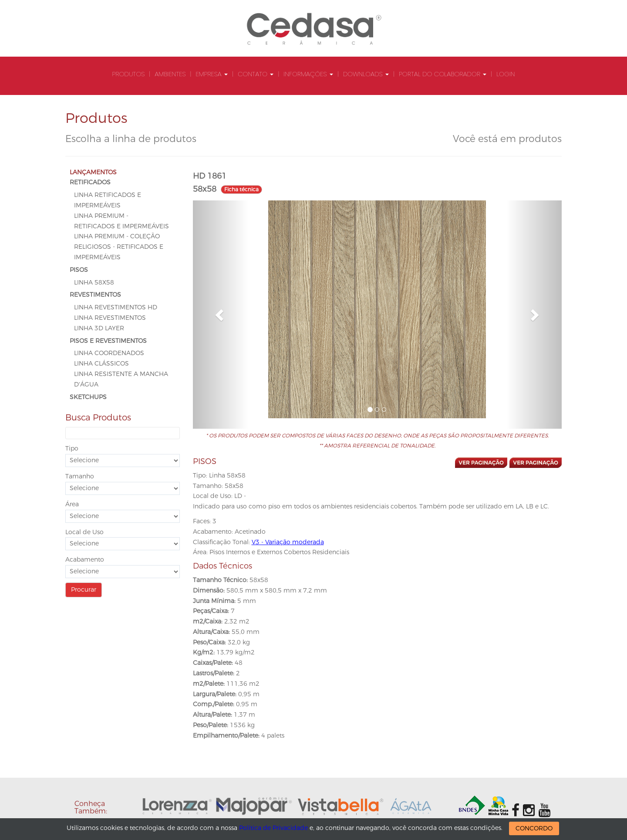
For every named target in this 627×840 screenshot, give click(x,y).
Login (506, 74)
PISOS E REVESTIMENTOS (108, 341)
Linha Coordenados (109, 353)
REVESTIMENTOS (95, 295)
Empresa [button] (212, 74)
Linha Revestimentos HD (116, 307)
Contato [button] (256, 74)
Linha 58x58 (94, 283)
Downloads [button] (366, 74)
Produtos (129, 74)
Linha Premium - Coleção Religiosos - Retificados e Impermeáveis (119, 247)
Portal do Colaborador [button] (443, 74)
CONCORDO (534, 828)
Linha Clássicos (101, 364)
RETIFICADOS (90, 182)
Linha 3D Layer (99, 328)
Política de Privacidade (273, 828)
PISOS (79, 270)
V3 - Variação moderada (288, 542)
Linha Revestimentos (110, 318)
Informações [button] (308, 74)
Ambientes (170, 74)
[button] (221, 315)
